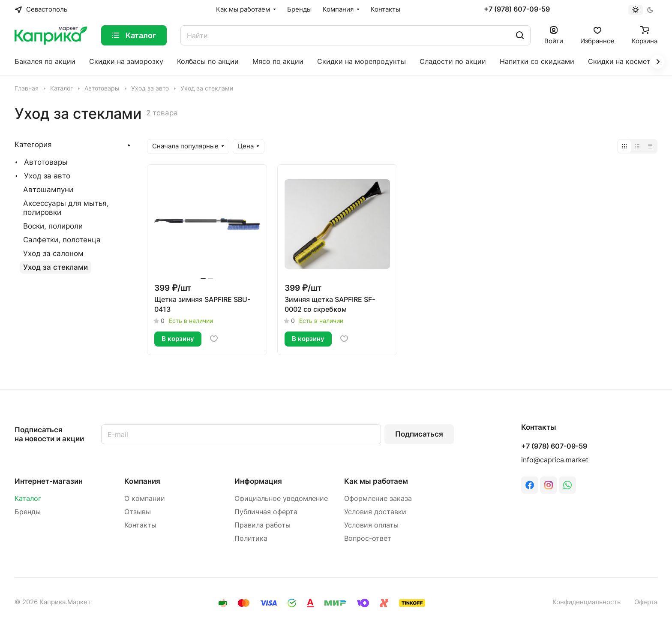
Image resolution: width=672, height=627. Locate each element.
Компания (142, 481)
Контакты (140, 525)
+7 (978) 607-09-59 (517, 9)
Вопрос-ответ (368, 538)
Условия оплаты (371, 525)
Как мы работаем (376, 481)
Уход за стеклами (55, 267)
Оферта (646, 602)
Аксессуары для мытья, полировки (66, 208)
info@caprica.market (555, 460)
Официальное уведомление (281, 499)
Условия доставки (375, 512)
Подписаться (419, 434)
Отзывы (138, 512)
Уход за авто (47, 176)
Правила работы (262, 525)
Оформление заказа (378, 499)
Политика (251, 538)
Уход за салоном (53, 253)
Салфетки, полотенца (62, 240)
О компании (145, 499)
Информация (258, 481)
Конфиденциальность (586, 602)
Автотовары (46, 162)
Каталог (28, 499)
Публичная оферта (266, 512)
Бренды (28, 512)
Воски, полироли (53, 226)
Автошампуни (48, 190)
